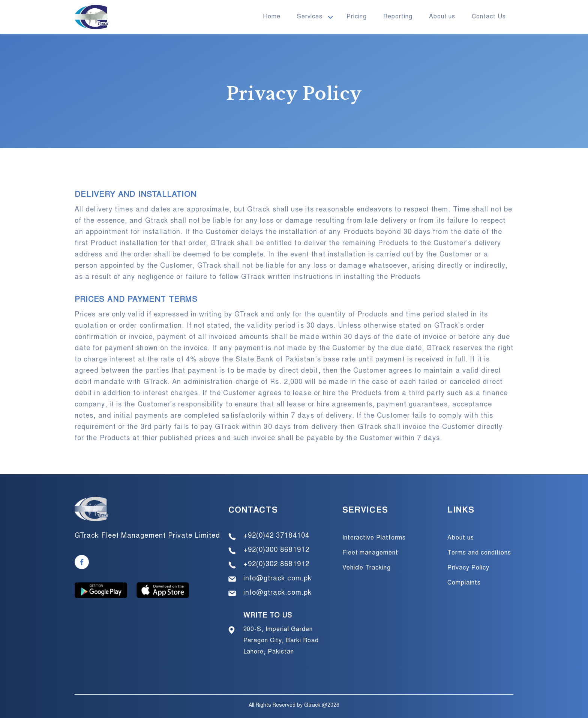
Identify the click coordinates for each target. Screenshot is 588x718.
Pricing (357, 17)
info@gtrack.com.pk (277, 579)
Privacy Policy (468, 568)
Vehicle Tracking (367, 568)
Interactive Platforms (374, 538)
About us (442, 17)
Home (272, 17)
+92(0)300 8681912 (276, 550)
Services (310, 17)
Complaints (464, 583)
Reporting (398, 17)
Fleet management (370, 553)
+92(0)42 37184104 (276, 536)
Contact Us (489, 17)
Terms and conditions (479, 553)
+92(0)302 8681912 (276, 565)
